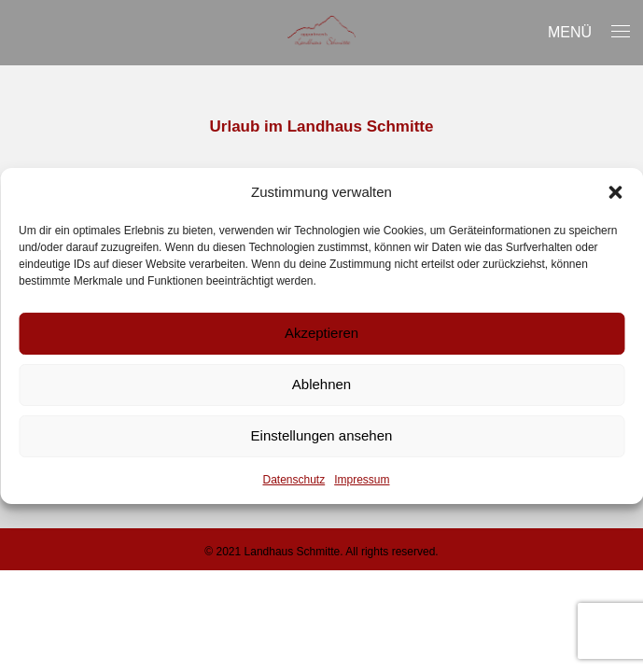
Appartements (238, 51)
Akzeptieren (321, 333)
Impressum (362, 480)
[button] (615, 192)
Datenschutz (294, 480)
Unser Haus (84, 51)
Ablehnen (321, 384)
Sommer (378, 51)
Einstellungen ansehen (322, 435)
